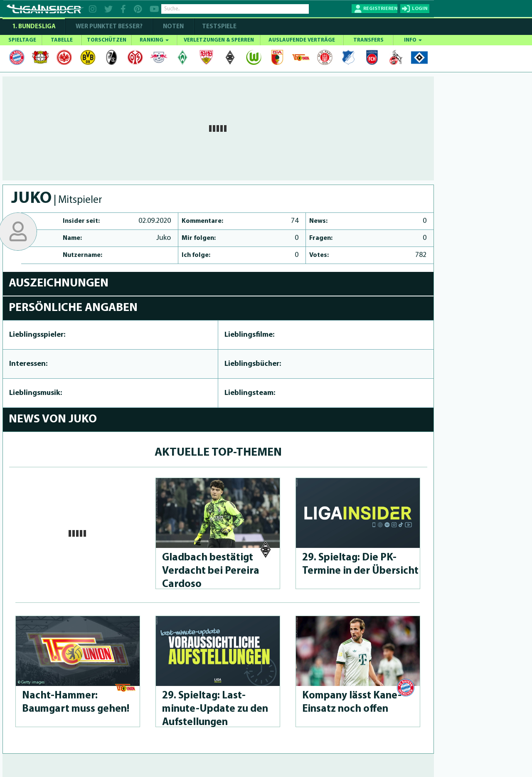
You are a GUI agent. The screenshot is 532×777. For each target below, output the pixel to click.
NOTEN (173, 27)
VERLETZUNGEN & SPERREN (219, 40)
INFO (413, 40)
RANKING (154, 40)
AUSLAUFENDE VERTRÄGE (302, 40)
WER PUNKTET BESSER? (109, 27)
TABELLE (62, 40)
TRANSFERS (368, 40)
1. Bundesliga (34, 27)
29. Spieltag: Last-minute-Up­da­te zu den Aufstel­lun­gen (215, 709)
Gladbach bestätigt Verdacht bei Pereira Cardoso (211, 571)
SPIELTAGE (22, 40)
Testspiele (219, 27)
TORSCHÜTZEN (107, 40)
